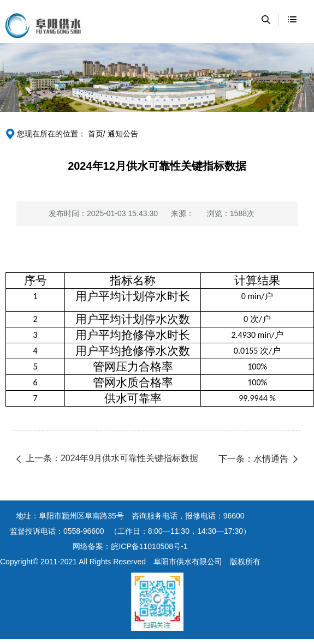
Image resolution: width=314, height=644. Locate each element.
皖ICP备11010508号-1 (149, 546)
